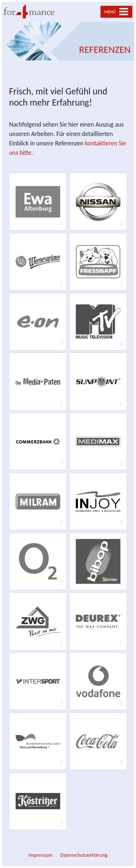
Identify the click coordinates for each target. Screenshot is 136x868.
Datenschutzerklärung (84, 855)
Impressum (40, 855)
